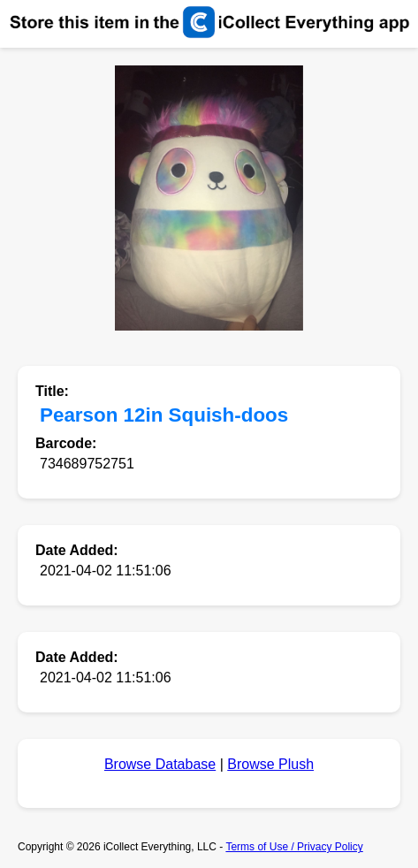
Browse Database (160, 764)
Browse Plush (270, 764)
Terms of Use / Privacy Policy (294, 847)
